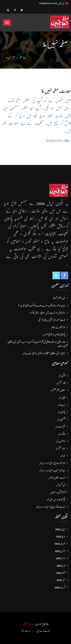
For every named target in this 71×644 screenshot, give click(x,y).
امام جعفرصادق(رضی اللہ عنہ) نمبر (52, 463)
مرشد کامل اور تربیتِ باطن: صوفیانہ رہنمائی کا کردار (47, 313)
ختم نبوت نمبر (60, 427)
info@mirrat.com (48, 3)
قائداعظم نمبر (61, 383)
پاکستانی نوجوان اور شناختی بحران (54, 334)
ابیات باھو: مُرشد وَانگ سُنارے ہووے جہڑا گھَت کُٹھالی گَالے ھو (42, 305)
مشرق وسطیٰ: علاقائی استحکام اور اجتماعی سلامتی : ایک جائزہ (44, 353)
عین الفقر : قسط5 (59, 298)
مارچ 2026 (61, 536)
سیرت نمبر (62, 405)
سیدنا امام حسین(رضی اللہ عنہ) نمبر (52, 470)
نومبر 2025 (61, 566)
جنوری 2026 (60, 551)
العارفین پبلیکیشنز (29, 624)
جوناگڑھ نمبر (62, 434)
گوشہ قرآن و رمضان (58, 492)
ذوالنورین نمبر (60, 441)
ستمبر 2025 (61, 580)
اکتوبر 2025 (61, 573)
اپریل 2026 (60, 529)
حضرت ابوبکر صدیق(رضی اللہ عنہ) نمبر (51, 507)
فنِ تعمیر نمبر (61, 485)
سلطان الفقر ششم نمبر (58, 390)
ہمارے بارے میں (43, 631)
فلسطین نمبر (61, 419)
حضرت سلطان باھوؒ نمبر (57, 478)
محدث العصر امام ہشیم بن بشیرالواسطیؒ (52, 320)
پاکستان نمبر (61, 412)
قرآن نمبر (62, 376)
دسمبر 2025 (61, 558)
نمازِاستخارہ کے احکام (58, 327)
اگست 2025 (60, 587)
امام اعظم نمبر (60, 448)
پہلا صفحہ (23, 57)
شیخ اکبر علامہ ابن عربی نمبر (56, 499)
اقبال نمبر (62, 398)
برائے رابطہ (26, 631)
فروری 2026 (60, 544)
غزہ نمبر (63, 456)
